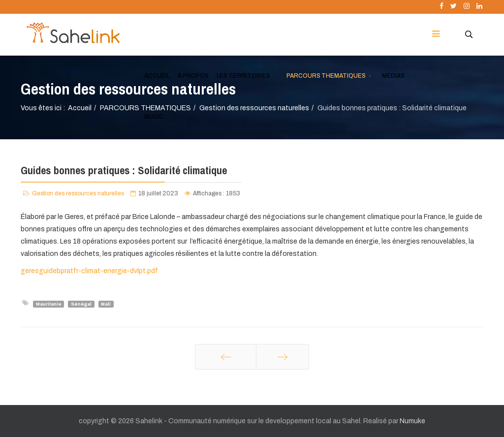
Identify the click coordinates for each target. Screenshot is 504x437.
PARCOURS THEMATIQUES (326, 76)
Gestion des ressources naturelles (78, 193)
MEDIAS (393, 76)
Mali (106, 304)
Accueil (80, 108)
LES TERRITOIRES (243, 76)
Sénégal (81, 304)
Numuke (412, 421)
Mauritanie (49, 304)
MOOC (154, 117)
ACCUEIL (157, 76)
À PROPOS (193, 76)
